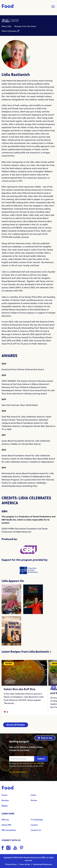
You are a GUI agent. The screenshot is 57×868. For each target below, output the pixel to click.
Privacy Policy (36, 763)
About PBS (6, 825)
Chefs (33, 795)
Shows (5, 806)
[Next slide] (54, 688)
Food (8, 7)
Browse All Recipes (16, 725)
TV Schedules (37, 820)
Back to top (45, 738)
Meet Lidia (6, 26)
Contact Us (36, 830)
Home (4, 795)
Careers (34, 825)
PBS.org (5, 820)
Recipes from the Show (25, 26)
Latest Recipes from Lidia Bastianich (26, 652)
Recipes (5, 800)
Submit (41, 759)
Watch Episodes (9, 31)
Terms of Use (25, 864)
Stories (34, 800)
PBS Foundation (9, 830)
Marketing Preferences (42, 864)
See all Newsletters (18, 772)
